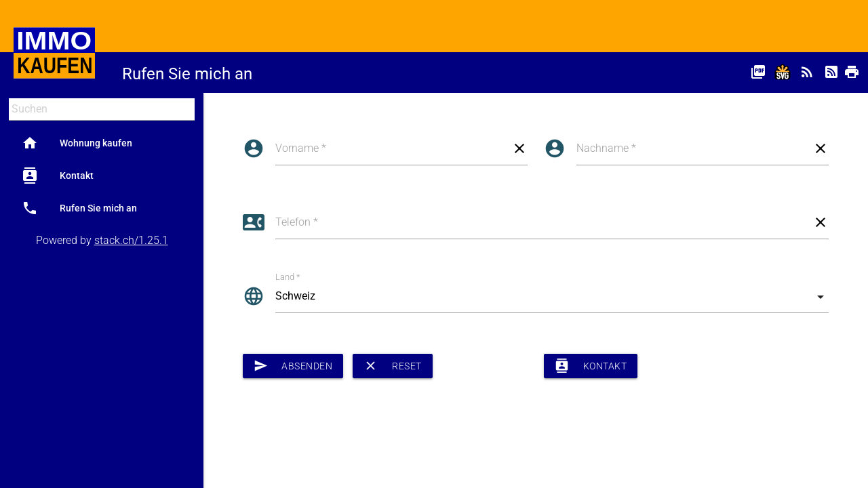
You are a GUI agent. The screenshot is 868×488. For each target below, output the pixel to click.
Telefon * (297, 222)
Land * (288, 277)
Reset (392, 366)
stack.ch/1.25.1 (131, 240)
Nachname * (606, 148)
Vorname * (301, 148)
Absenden (293, 366)
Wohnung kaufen (77, 143)
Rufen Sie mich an (79, 208)
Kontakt (58, 176)
